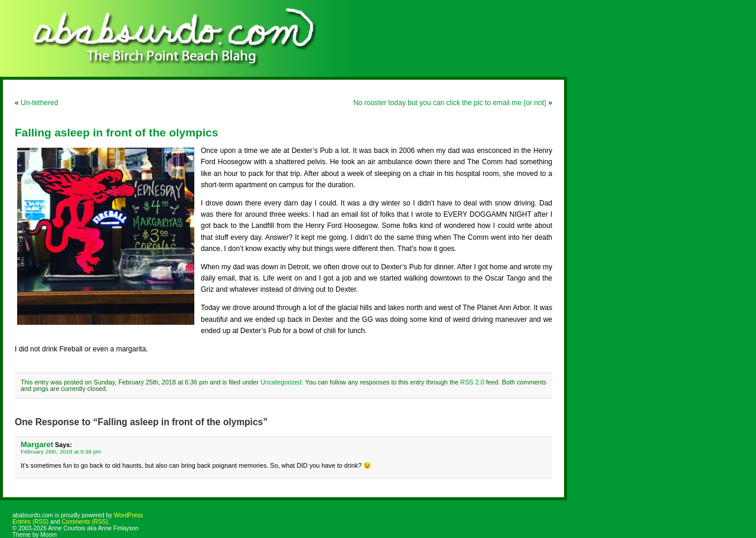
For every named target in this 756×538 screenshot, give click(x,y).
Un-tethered (39, 103)
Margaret (37, 444)
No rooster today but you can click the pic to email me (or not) (450, 103)
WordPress (128, 515)
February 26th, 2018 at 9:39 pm (61, 451)
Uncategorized (281, 382)
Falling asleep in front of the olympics (116, 133)
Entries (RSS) (30, 522)
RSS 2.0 (472, 382)
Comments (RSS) (84, 522)
